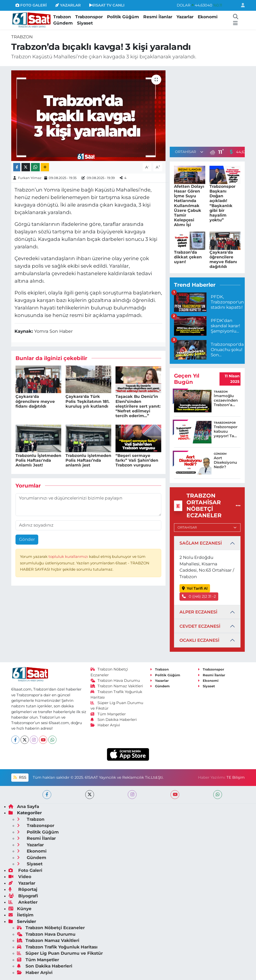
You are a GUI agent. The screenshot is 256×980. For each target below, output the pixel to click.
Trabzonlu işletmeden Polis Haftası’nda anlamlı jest (88, 460)
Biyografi (23, 896)
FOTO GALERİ (31, 5)
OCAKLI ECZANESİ (199, 640)
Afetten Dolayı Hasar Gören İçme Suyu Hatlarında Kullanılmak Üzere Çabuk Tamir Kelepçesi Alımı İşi (189, 206)
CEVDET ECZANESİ (200, 626)
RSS (20, 777)
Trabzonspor (89, 17)
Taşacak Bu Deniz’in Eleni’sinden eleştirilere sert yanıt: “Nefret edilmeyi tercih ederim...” (138, 406)
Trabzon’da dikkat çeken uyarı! (188, 257)
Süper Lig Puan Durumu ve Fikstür (60, 953)
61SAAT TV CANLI (107, 5)
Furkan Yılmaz (30, 178)
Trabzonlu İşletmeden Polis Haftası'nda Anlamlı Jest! (38, 460)
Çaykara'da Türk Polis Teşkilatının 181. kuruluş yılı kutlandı (87, 401)
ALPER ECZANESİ (198, 612)
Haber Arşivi (105, 725)
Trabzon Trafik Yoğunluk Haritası (57, 947)
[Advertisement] (212, 105)
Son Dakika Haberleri (114, 720)
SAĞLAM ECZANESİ (201, 543)
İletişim (21, 915)
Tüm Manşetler (108, 714)
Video (20, 877)
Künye (20, 909)
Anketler (23, 902)
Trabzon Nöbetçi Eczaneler (51, 928)
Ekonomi (208, 17)
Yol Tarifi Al (195, 588)
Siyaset (85, 23)
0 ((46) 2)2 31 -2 (199, 596)
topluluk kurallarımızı (69, 557)
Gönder (27, 539)
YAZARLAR (68, 5)
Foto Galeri (25, 870)
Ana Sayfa (24, 806)
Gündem (63, 23)
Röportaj (23, 889)
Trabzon (62, 17)
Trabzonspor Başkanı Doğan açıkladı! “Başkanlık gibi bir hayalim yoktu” (222, 203)
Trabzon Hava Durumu (115, 681)
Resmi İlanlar (158, 17)
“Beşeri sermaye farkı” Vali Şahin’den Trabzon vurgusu (137, 460)
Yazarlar (185, 17)
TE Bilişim (236, 777)
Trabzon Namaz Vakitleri (117, 686)
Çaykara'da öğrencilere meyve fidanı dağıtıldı (35, 401)
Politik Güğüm (123, 17)
